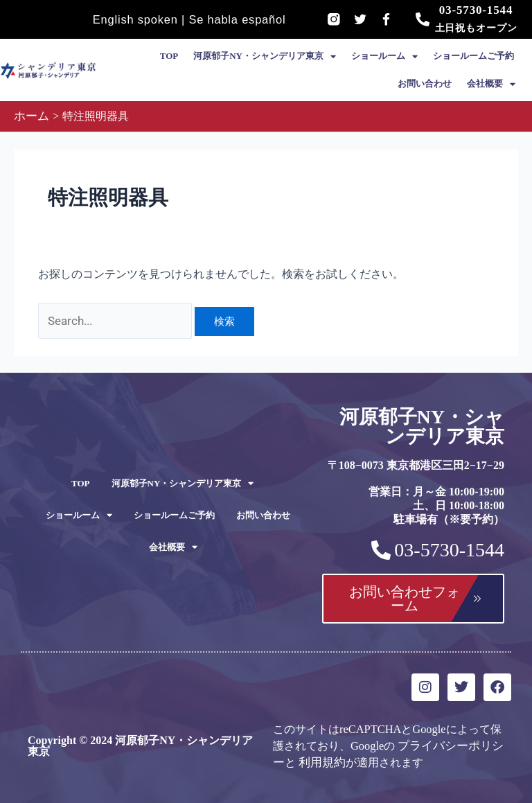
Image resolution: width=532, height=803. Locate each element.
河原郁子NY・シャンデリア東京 (265, 56)
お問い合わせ (425, 83)
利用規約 (320, 760)
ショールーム (384, 56)
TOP (169, 56)
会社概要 (491, 84)
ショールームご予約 (473, 56)
